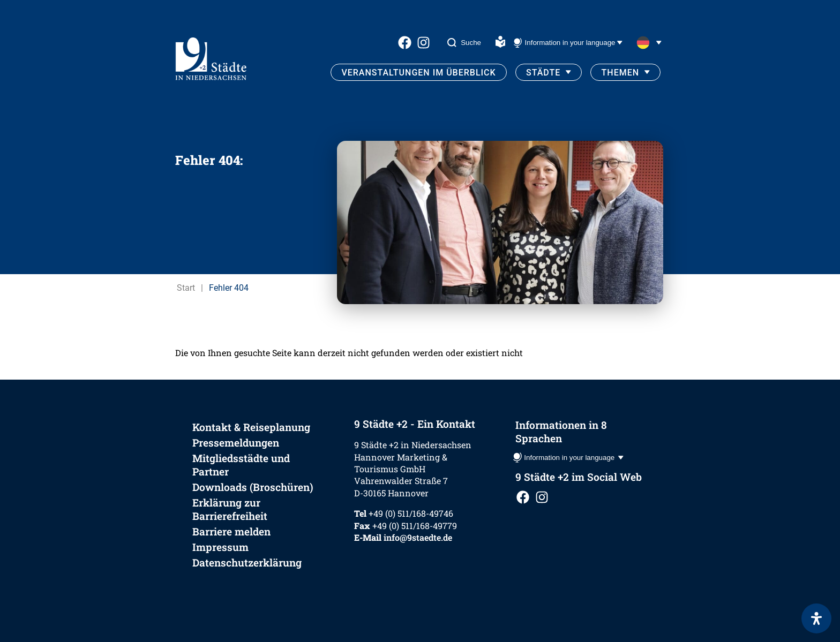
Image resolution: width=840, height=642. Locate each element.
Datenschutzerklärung (247, 562)
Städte (543, 73)
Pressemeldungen (236, 443)
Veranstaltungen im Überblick (418, 73)
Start (186, 288)
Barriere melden (231, 531)
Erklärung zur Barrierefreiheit (230, 509)
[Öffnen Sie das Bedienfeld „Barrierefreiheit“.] (816, 618)
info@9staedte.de (418, 537)
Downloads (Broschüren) (253, 487)
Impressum (220, 547)
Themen (621, 73)
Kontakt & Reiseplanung (251, 427)
